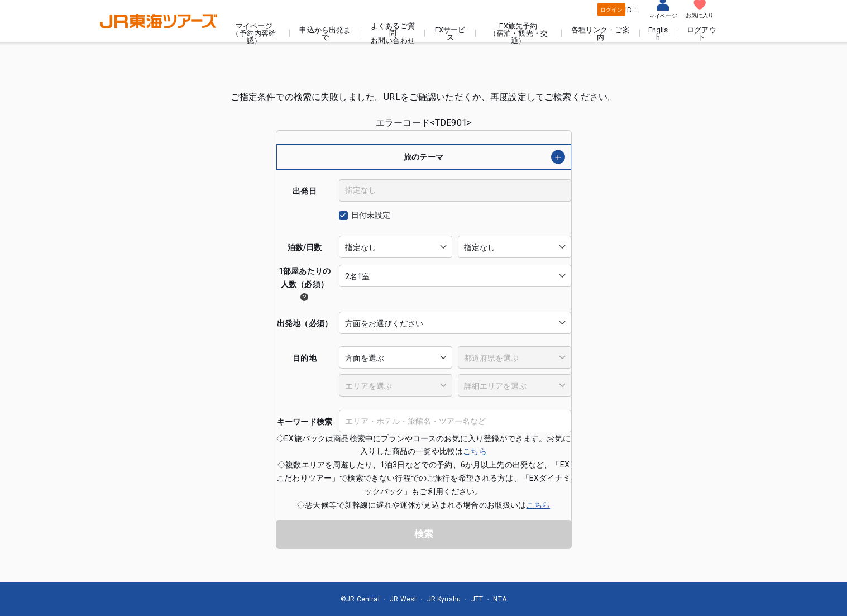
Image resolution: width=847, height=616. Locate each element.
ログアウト (702, 34)
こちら (475, 451)
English (658, 34)
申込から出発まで (325, 34)
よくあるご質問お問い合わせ (393, 33)
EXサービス (450, 34)
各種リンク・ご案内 (600, 34)
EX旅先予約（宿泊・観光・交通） (518, 33)
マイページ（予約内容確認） (254, 33)
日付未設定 (371, 215)
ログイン (612, 10)
